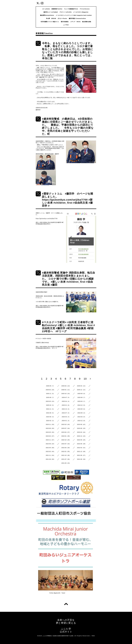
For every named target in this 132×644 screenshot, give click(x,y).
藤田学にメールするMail (51, 12)
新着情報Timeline (57, 9)
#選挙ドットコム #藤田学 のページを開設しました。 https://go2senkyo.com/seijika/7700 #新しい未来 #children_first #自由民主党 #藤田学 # (68, 200)
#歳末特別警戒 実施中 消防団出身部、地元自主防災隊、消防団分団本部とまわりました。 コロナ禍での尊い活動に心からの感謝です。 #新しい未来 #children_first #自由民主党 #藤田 (69, 279)
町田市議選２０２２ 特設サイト (50, 22)
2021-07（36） (66, 459)
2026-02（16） (50, 390)
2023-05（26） (50, 432)
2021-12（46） (82, 451)
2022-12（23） (82, 436)
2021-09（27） (82, 455)
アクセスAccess (85, 9)
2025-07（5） (66, 397)
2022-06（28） (82, 444)
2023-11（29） (50, 424)
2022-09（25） (82, 440)
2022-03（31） (82, 448)
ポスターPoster (62, 18)
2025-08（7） (50, 397)
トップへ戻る (66, 604)
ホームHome (46, 9)
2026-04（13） (66, 386)
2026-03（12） (82, 386)
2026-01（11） (66, 390)
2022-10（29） (66, 440)
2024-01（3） (66, 421)
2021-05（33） (66, 463)
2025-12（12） (82, 390)
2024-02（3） (50, 421)
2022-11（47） (50, 440)
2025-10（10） (66, 394)
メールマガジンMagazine (81, 12)
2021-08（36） (50, 459)
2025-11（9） (50, 394)
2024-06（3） (82, 413)
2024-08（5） (50, 413)
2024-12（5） (82, 405)
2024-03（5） (82, 417)
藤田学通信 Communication (77, 18)
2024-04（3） (66, 417)
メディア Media (75, 22)
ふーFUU (66, 25)
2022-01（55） (66, 451)
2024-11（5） (50, 409)
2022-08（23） (50, 444)
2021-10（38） (66, 455)
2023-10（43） (66, 424)
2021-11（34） (50, 455)
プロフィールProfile (66, 12)
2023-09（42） (82, 424)
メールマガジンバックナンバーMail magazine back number (74, 15)
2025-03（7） (82, 401)
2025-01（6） (66, 405)
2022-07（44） (66, 444)
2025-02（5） (50, 405)
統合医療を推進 (87, 22)
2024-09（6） (82, 409)
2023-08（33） (50, 428)
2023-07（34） (66, 428)
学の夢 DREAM (51, 18)
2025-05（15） (50, 401)
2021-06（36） (82, 459)
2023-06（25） (82, 428)
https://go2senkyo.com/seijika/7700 (47, 219)
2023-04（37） (66, 432)
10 (85, 379)
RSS (93, 636)
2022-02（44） (50, 451)
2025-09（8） (82, 394)
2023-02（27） (50, 436)
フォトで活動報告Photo (71, 9)
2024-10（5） (66, 409)
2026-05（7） (50, 386)
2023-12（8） (82, 421)
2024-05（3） (50, 417)
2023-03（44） (82, 432)
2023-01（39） (66, 436)
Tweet (63, 593)
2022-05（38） (50, 448)
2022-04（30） (66, 448)
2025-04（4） (66, 401)
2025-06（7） (82, 397)
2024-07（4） (66, 413)
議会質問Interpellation (47, 15)
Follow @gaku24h (55, 593)
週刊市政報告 (65, 22)
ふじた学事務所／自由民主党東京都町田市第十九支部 (58, 636)
